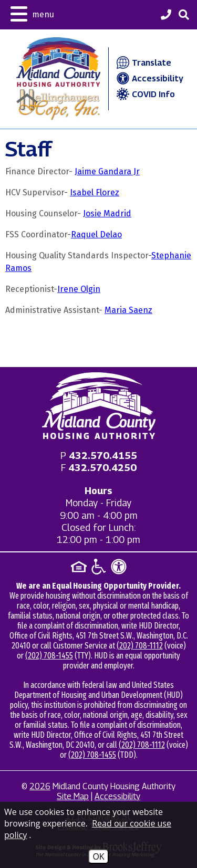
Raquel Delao (96, 234)
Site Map (73, 796)
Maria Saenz (128, 310)
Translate (143, 63)
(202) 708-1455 (49, 656)
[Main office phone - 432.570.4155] (103, 456)
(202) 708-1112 (140, 646)
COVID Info (144, 94)
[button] (32, 13)
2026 (40, 786)
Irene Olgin (79, 289)
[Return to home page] (99, 406)
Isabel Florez (95, 192)
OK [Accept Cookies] (98, 856)
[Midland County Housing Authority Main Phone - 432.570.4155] (166, 15)
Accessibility (149, 79)
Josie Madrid (107, 213)
